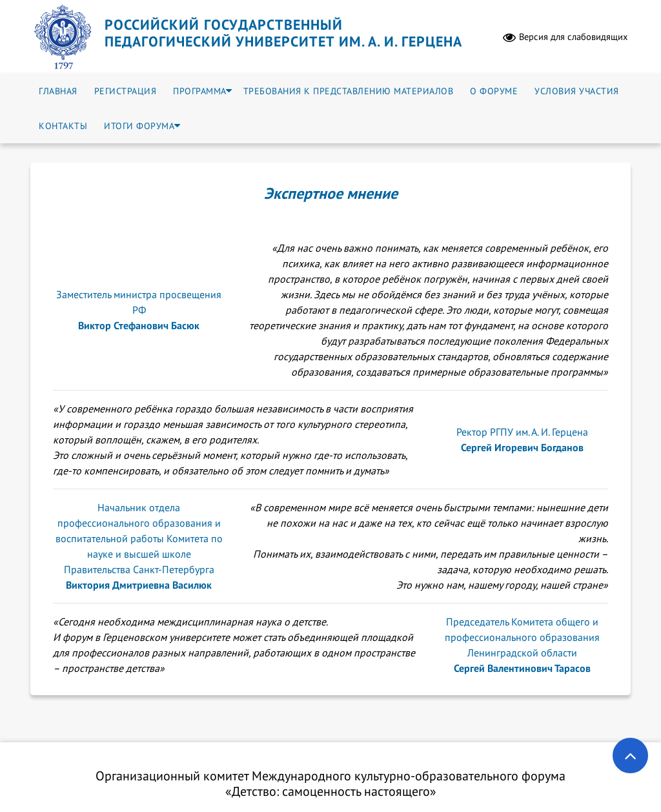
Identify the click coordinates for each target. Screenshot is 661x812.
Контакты (63, 126)
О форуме (494, 91)
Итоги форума (139, 126)
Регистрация (126, 91)
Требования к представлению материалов (349, 91)
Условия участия (577, 91)
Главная (58, 91)
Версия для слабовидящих (565, 37)
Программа (200, 91)
